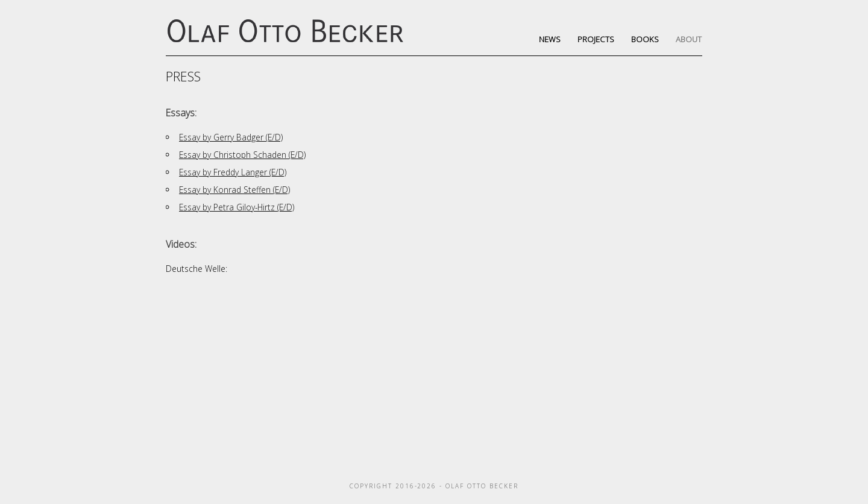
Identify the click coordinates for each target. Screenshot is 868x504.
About (689, 39)
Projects (596, 39)
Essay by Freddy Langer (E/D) (233, 172)
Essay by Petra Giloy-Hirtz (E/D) (237, 207)
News (550, 39)
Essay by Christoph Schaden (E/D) (242, 155)
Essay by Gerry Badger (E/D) (231, 137)
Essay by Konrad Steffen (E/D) (234, 190)
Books (645, 39)
